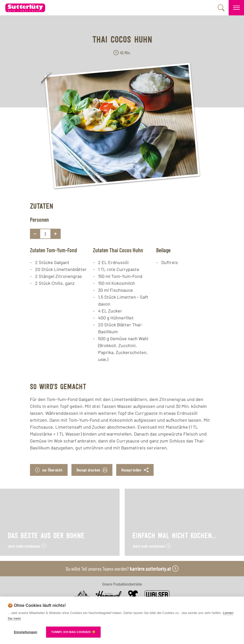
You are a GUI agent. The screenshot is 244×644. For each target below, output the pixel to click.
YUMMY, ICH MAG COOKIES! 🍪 (73, 632)
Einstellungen (25, 632)
